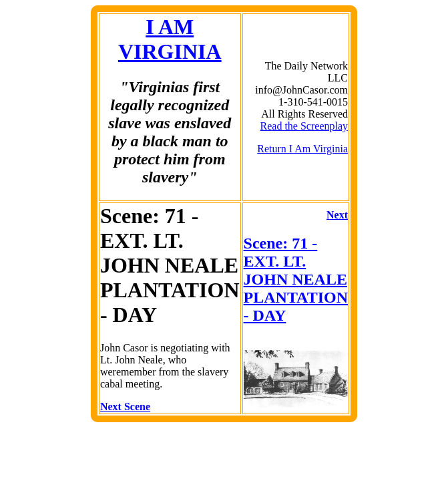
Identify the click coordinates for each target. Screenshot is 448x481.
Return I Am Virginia (302, 149)
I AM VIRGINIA (170, 39)
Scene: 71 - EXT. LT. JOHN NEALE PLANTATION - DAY (296, 279)
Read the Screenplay (304, 126)
